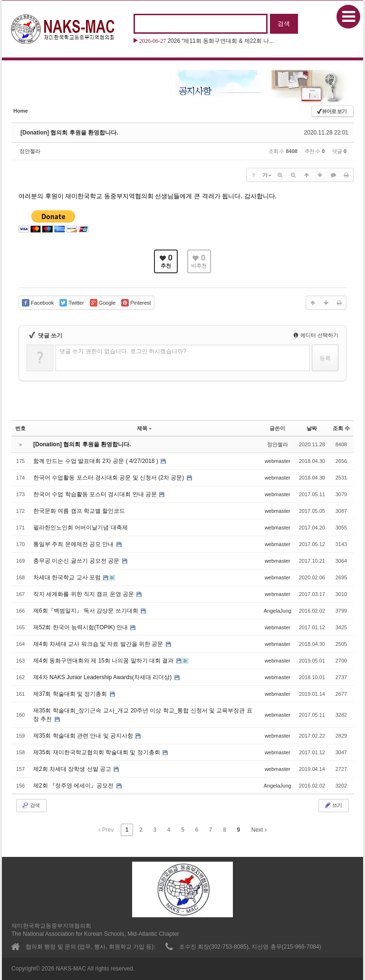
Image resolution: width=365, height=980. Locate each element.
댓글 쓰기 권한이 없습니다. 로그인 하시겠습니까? (123, 351)
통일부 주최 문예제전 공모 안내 (74, 544)
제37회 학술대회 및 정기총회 (71, 694)
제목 (144, 428)
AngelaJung (278, 611)
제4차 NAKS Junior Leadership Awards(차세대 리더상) (103, 677)
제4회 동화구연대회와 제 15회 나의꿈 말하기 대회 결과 (104, 661)
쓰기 (333, 805)
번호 (20, 428)
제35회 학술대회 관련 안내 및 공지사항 (84, 736)
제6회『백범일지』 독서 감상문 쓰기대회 (86, 611)
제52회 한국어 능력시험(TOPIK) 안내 (81, 627)
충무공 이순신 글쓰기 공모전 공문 (77, 561)
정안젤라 (30, 151)
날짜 (312, 428)
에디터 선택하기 (316, 335)
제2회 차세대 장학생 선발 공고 (73, 769)
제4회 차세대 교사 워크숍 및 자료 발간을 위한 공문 (99, 644)
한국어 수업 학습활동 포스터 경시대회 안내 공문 (96, 494)
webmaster (278, 461)
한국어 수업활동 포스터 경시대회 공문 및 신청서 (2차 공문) (110, 478)
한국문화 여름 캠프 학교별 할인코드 (79, 511)
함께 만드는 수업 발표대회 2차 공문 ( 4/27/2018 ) (96, 461)
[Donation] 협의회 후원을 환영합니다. (69, 133)
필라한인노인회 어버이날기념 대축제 (81, 528)
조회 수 (341, 428)
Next (259, 830)
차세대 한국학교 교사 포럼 (68, 577)
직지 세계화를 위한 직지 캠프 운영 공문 (84, 594)
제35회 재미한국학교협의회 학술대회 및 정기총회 (97, 752)
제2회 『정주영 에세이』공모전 (74, 786)
